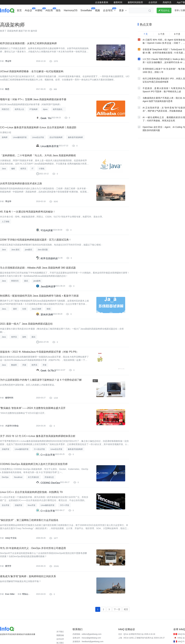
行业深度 (19, 19)
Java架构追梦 (48, 313)
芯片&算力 (70, 19)
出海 (47, 19)
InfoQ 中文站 (11, 585)
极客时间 (118, 2)
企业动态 (5, 19)
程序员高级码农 (49, 282)
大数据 (93, 19)
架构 (82, 19)
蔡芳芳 (8, 615)
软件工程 (106, 19)
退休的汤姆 (47, 343)
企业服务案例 (102, 2)
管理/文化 (145, 19)
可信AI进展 (47, 252)
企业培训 (153, 2)
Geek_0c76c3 (48, 404)
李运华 (8, 69)
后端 (57, 19)
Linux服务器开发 (50, 161)
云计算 (119, 19)
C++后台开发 (48, 495)
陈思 (7, 99)
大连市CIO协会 (11, 463)
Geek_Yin (46, 131)
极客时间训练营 (135, 2)
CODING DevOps (50, 525)
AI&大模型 (34, 19)
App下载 (181, 2)
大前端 (132, 19)
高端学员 (167, 2)
